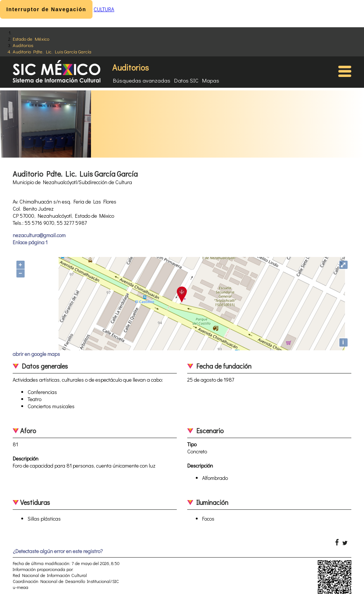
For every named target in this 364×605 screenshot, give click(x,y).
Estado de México (31, 39)
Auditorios (23, 45)
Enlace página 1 (30, 242)
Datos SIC (186, 80)
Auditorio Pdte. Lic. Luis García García (52, 51)
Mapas (211, 80)
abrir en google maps (36, 354)
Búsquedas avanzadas (142, 80)
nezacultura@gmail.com (39, 235)
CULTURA (104, 9)
